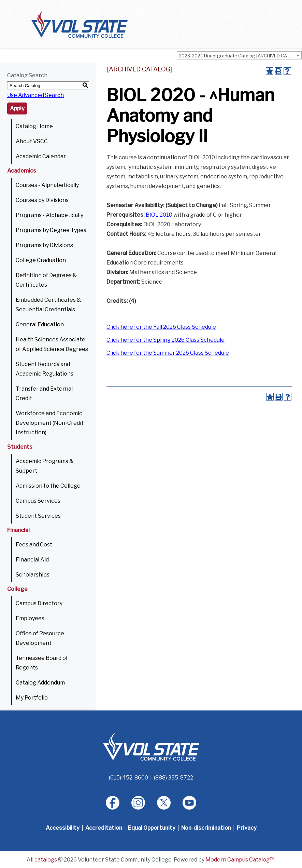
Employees (30, 618)
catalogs (46, 860)
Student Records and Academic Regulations (45, 369)
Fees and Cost (34, 545)
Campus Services (38, 501)
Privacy (247, 828)
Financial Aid (32, 560)
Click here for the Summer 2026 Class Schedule (168, 353)
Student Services (38, 516)
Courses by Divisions (42, 200)
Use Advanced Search (35, 95)
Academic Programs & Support (45, 466)
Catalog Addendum (40, 683)
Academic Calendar (41, 156)
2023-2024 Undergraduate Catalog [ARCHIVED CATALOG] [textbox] (240, 56)
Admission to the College (48, 486)
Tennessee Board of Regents (42, 663)
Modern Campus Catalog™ (240, 860)
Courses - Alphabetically (47, 185)
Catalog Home (34, 126)
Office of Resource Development (40, 638)
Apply (17, 108)
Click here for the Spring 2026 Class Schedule (166, 340)
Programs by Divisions (44, 245)
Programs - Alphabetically (49, 215)
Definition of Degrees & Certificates (46, 280)
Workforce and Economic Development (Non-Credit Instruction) (50, 423)
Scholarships (33, 575)
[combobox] (239, 55)
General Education (40, 324)
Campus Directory (39, 603)
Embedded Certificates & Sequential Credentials (48, 305)
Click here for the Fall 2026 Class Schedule (161, 327)
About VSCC (32, 141)
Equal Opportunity (152, 828)
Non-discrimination (206, 828)
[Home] (151, 747)
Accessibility (63, 828)
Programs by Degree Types (51, 230)
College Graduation (41, 260)
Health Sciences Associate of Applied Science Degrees (52, 344)
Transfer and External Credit (44, 394)
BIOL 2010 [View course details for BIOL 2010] (159, 215)
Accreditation (104, 828)
